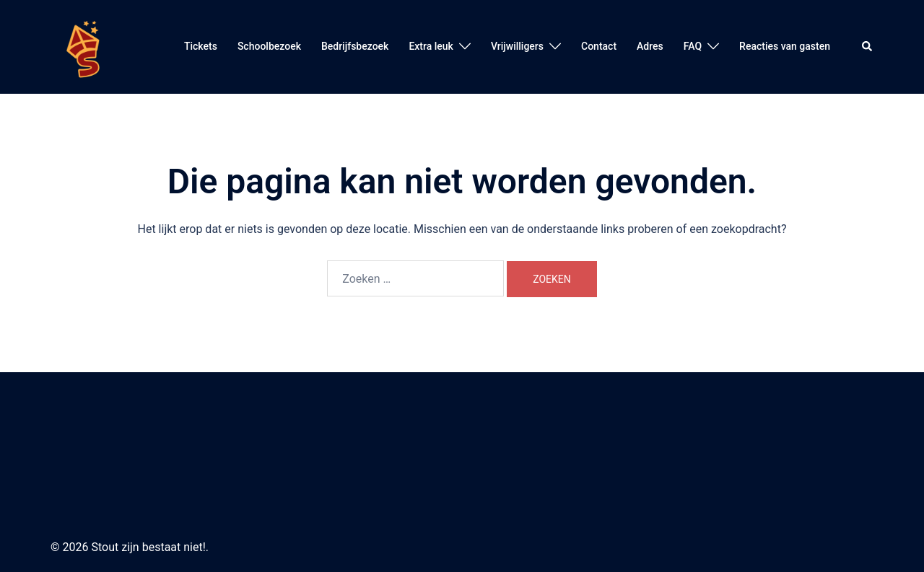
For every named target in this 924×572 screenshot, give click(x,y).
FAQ (693, 46)
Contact (599, 46)
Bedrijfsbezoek (355, 46)
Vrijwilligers (517, 46)
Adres (650, 46)
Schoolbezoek (269, 46)
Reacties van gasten (785, 46)
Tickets (201, 46)
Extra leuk (431, 46)
